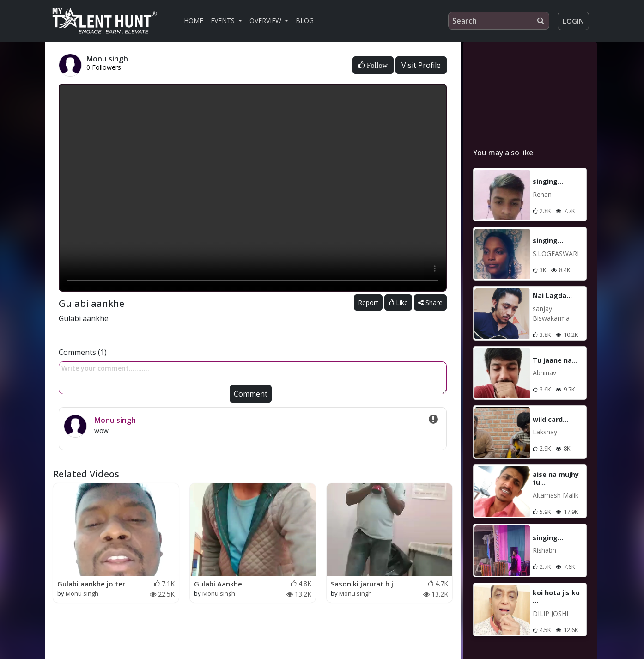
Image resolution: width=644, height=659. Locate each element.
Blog (305, 21)
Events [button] (224, 21)
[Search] (499, 21)
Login (573, 21)
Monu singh (115, 420)
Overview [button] (266, 21)
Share (430, 302)
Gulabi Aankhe (218, 584)
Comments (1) (83, 352)
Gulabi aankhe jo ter (91, 584)
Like (398, 302)
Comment (251, 394)
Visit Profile (421, 65)
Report (368, 302)
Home (194, 21)
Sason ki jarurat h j (362, 584)
